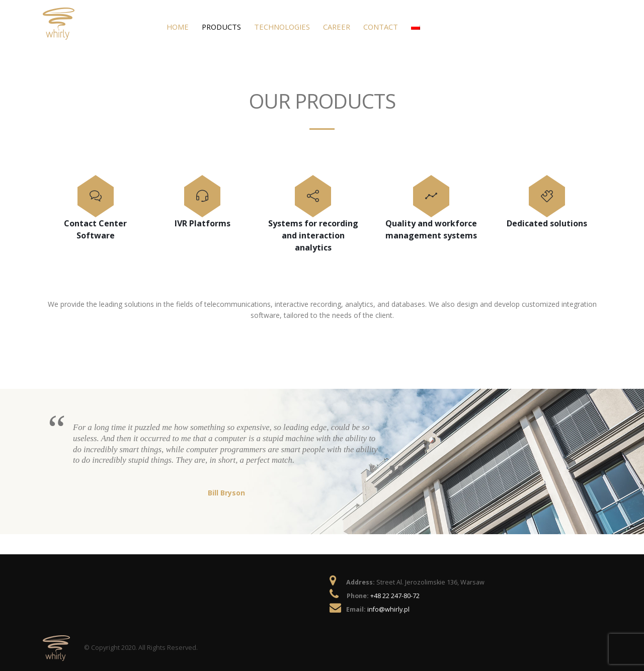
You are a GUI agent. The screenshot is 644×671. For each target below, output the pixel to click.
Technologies (282, 27)
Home (178, 27)
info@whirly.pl (388, 609)
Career (337, 27)
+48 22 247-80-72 (395, 596)
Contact (381, 27)
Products (221, 27)
